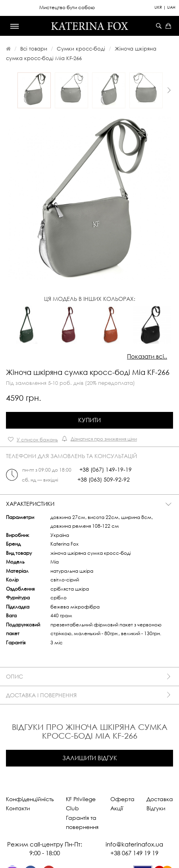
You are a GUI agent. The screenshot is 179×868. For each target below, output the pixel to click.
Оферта (122, 799)
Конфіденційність (30, 799)
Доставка (160, 799)
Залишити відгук (90, 758)
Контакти (18, 808)
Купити (89, 420)
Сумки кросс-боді (81, 49)
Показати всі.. (147, 356)
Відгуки (156, 808)
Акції (117, 808)
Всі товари (34, 49)
